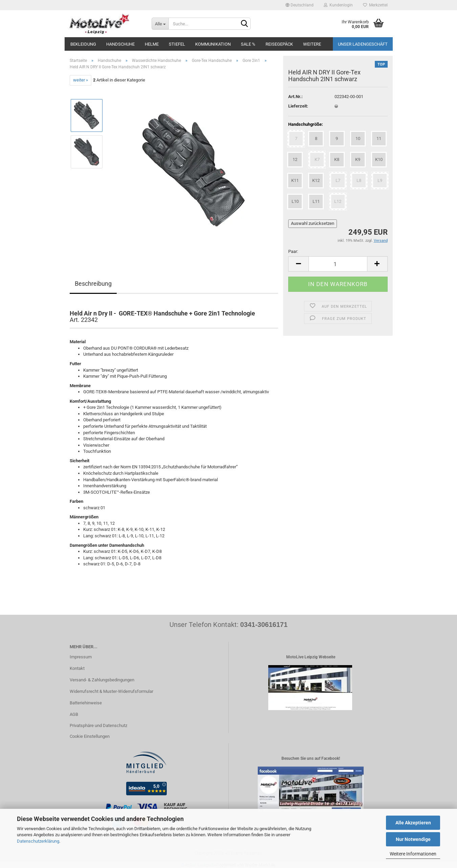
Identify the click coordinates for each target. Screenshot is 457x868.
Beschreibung (93, 284)
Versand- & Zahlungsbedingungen (102, 680)
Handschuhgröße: (306, 124)
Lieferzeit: (298, 106)
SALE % (248, 44)
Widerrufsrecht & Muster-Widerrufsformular (111, 691)
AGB (74, 714)
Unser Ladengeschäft (363, 44)
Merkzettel (375, 5)
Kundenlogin (338, 5)
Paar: (293, 251)
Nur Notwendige (413, 839)
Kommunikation (213, 44)
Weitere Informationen (413, 854)
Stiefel (177, 44)
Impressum (81, 657)
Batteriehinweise (86, 703)
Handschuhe (120, 44)
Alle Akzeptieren (413, 823)
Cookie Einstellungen (90, 736)
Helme (152, 44)
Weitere (312, 44)
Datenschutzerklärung (38, 841)
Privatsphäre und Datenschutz (98, 725)
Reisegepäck (279, 44)
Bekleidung (83, 44)
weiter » (81, 80)
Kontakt (77, 668)
